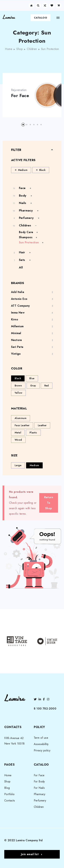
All (21, 267)
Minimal (16, 333)
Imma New (18, 313)
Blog (7, 788)
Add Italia (18, 292)
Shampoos (26, 237)
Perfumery (26, 218)
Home (9, 49)
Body (23, 196)
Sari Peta (17, 347)
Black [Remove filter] (42, 170)
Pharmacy (26, 210)
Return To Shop (49, 503)
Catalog (41, 18)
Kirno (15, 319)
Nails (23, 203)
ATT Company (20, 306)
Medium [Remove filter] (23, 170)
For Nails (39, 788)
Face (22, 188)
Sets (22, 260)
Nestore (17, 340)
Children (32, 49)
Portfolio (9, 794)
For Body (39, 781)
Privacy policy (42, 750)
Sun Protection (29, 242)
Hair (22, 252)
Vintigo (16, 354)
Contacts (10, 801)
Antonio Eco (19, 299)
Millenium (17, 326)
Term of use (41, 738)
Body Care (26, 232)
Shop (20, 49)
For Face (20, 96)
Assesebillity (41, 744)
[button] (23, 125)
